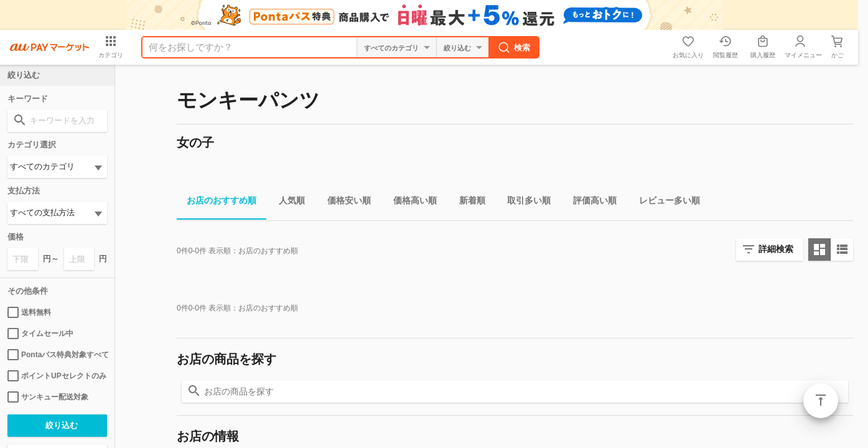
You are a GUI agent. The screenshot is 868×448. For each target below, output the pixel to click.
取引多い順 (524, 203)
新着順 (467, 203)
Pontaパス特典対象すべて (57, 355)
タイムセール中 (40, 334)
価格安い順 (344, 203)
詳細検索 (776, 249)
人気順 (287, 203)
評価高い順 (590, 203)
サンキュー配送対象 (48, 397)
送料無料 (29, 312)
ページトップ (821, 401)
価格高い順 (410, 203)
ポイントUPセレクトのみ (57, 376)
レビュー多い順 (665, 203)
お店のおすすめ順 (217, 203)
